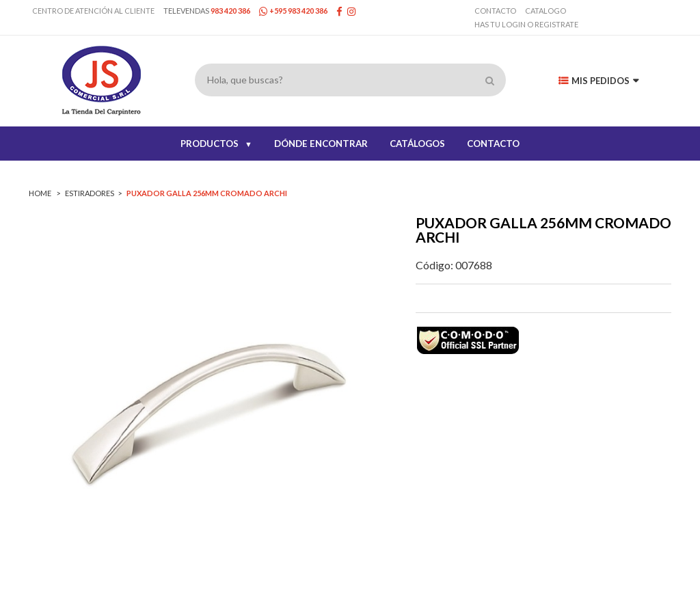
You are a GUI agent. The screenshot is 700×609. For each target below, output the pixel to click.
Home (41, 193)
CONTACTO (493, 144)
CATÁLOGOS (417, 144)
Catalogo (546, 11)
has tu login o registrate (526, 24)
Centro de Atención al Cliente (93, 11)
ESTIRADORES (90, 193)
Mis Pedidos (598, 81)
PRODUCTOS (216, 144)
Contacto (495, 11)
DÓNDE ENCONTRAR (321, 144)
